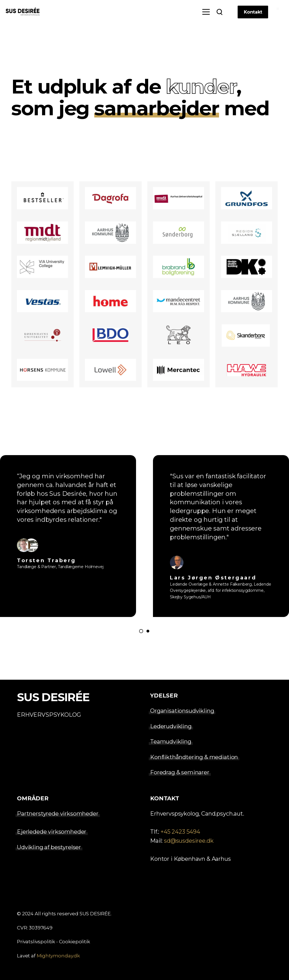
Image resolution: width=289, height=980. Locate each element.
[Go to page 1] (141, 631)
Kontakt (253, 12)
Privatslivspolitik (36, 942)
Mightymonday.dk (58, 956)
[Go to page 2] (148, 631)
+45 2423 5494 (180, 832)
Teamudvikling (171, 742)
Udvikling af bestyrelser (49, 847)
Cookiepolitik (75, 942)
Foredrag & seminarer (180, 772)
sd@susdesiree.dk (189, 841)
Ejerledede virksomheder (52, 832)
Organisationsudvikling (182, 711)
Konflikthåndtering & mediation (194, 757)
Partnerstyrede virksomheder (58, 814)
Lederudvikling (171, 726)
